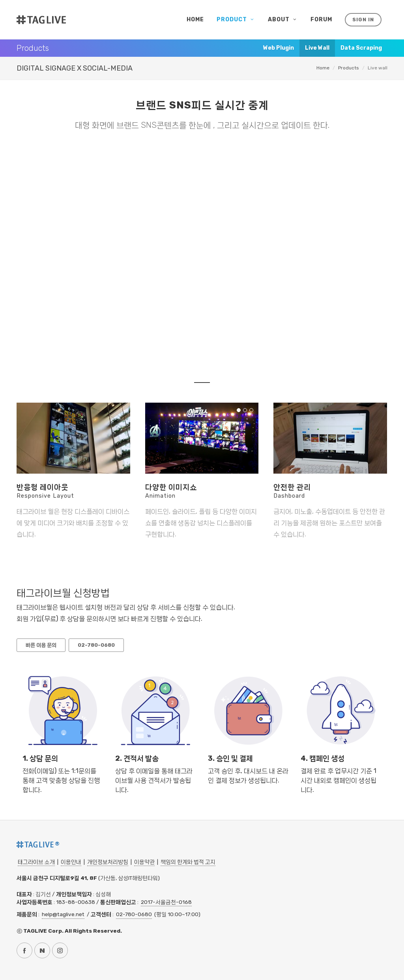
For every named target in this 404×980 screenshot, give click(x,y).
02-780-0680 (134, 914)
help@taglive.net (63, 914)
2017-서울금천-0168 (166, 902)
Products (349, 68)
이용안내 (71, 862)
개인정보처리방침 (108, 862)
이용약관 (144, 862)
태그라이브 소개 (36, 862)
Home (323, 68)
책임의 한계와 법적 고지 (188, 862)
